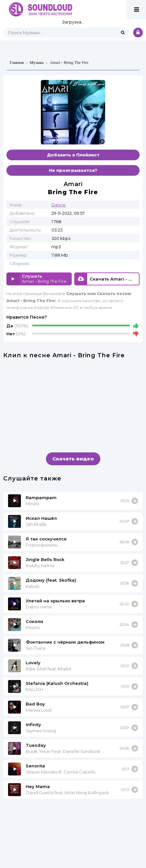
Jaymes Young (41, 731)
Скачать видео (73, 459)
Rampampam (41, 498)
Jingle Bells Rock (45, 559)
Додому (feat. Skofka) (51, 580)
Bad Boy (35, 704)
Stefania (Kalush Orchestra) (57, 683)
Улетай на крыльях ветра (55, 601)
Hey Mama (38, 786)
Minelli (32, 504)
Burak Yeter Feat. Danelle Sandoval (63, 751)
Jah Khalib (36, 524)
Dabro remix (39, 607)
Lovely (33, 663)
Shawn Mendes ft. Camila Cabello (61, 772)
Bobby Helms (40, 566)
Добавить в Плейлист (73, 155)
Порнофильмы (42, 545)
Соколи (34, 621)
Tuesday (36, 745)
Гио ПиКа (36, 648)
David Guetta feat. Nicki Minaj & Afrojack (67, 793)
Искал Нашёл (41, 518)
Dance (59, 205)
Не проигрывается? (73, 170)
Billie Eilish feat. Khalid (48, 669)
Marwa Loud (39, 710)
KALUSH (34, 689)
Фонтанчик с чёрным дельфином (65, 642)
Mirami (33, 627)
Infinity (33, 725)
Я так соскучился (46, 539)
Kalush (32, 586)
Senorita (35, 766)
